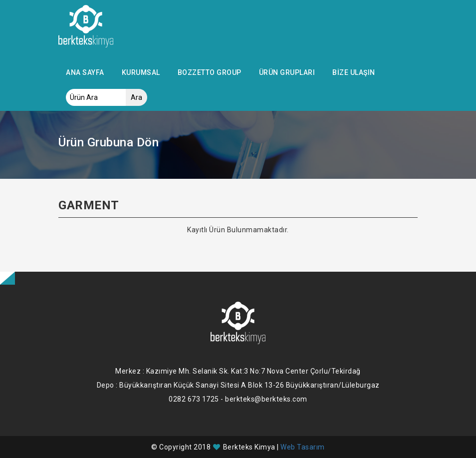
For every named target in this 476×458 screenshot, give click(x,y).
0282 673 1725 (194, 399)
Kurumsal (141, 72)
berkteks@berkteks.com (266, 399)
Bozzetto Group (210, 72)
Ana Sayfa (85, 72)
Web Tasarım (303, 447)
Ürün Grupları (287, 72)
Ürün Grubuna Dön (109, 142)
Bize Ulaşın (354, 72)
